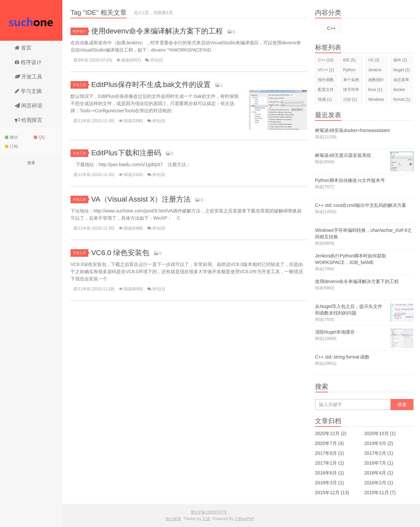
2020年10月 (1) (380, 433)
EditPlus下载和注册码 (126, 153)
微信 (11, 137)
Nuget (402, 70)
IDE (349, 60)
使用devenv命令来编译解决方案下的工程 (157, 31)
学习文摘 (28, 91)
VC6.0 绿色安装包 (120, 253)
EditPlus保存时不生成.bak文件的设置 (151, 85)
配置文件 (326, 91)
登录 (31, 163)
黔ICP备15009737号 (209, 512)
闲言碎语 (29, 106)
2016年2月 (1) (379, 483)
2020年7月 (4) (329, 443)
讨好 (350, 99)
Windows (376, 101)
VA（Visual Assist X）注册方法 (141, 199)
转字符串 (351, 91)
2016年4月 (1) (379, 473)
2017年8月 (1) (329, 453)
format (402, 99)
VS (374, 60)
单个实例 (351, 81)
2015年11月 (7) (380, 493)
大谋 (206, 519)
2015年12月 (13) (332, 493)
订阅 (11, 146)
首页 (23, 48)
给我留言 (29, 120)
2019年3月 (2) (379, 443)
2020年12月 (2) (331, 433)
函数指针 (376, 81)
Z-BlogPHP (244, 519)
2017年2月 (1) (379, 453)
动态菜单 (401, 81)
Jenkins (375, 71)
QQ (39, 137)
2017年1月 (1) (329, 463)
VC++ (326, 70)
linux (375, 90)
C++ (331, 28)
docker (399, 91)
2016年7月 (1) (379, 463)
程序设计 (28, 62)
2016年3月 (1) (329, 483)
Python (349, 71)
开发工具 (29, 77)
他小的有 (31, 20)
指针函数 (326, 81)
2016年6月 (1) (329, 473)
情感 (325, 99)
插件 (400, 60)
